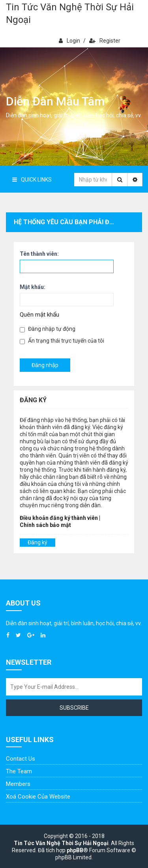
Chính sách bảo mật (45, 525)
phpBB (75, 850)
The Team (19, 771)
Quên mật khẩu (39, 315)
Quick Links (32, 180)
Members (18, 784)
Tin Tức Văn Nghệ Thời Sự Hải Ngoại (70, 13)
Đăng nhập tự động (48, 329)
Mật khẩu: (33, 287)
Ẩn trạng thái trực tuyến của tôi (62, 341)
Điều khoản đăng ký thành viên (59, 518)
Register (105, 41)
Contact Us (21, 759)
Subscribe (74, 708)
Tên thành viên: (39, 254)
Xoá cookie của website (38, 797)
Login (69, 41)
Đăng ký (37, 542)
